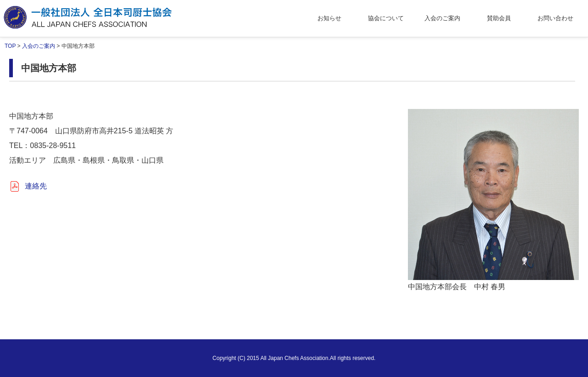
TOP (10, 46)
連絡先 (36, 186)
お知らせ (329, 18)
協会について (386, 18)
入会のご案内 (442, 18)
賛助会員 (499, 18)
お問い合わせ (555, 18)
